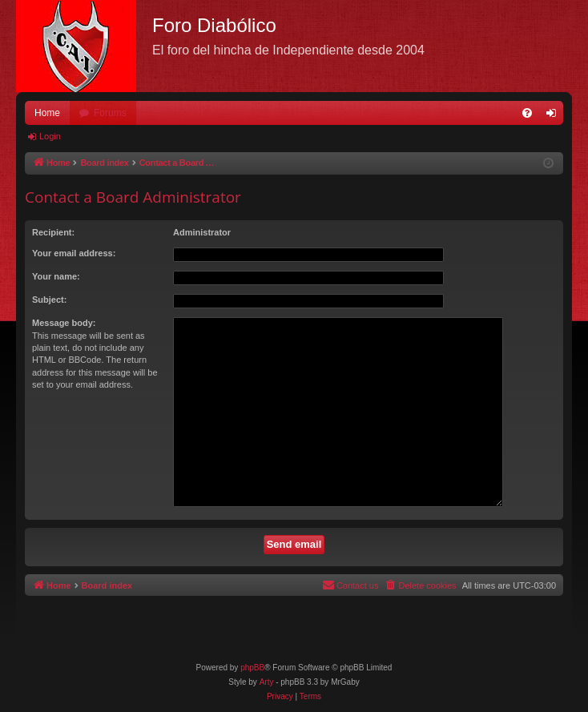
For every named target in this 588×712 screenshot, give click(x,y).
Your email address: (74, 253)
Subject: (49, 300)
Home (47, 113)
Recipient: (53, 232)
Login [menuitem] (555, 116)
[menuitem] (527, 113)
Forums (110, 113)
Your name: (56, 276)
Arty (267, 682)
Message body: (64, 323)
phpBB (252, 668)
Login (50, 136)
